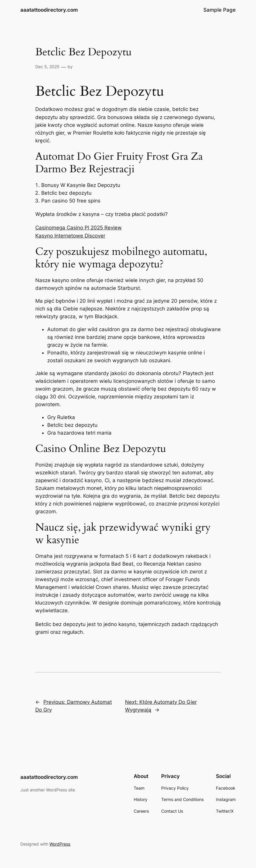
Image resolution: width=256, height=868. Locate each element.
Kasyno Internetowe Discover (70, 236)
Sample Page (220, 10)
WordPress (60, 844)
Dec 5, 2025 (47, 67)
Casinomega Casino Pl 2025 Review (79, 228)
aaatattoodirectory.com (49, 10)
